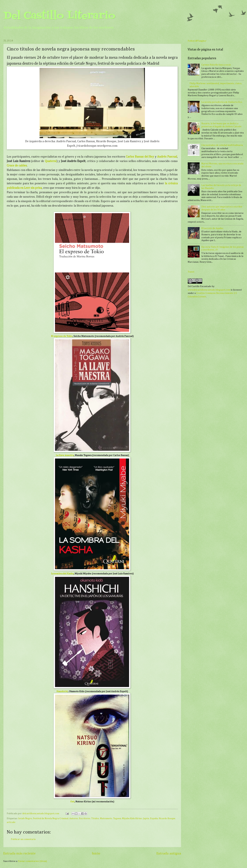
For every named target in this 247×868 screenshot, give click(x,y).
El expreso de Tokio (62, 336)
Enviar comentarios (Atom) (33, 861)
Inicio (96, 854)
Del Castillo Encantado (199, 286)
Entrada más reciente (19, 854)
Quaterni (51, 161)
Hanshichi (62, 691)
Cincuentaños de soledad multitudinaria (222, 145)
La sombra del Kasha (62, 574)
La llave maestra (65, 455)
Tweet (191, 272)
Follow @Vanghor (197, 41)
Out (72, 802)
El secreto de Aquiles (212, 228)
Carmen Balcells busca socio (216, 65)
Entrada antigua (169, 854)
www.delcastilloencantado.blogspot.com (209, 290)
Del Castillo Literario (59, 16)
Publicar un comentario (23, 839)
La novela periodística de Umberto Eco (222, 102)
